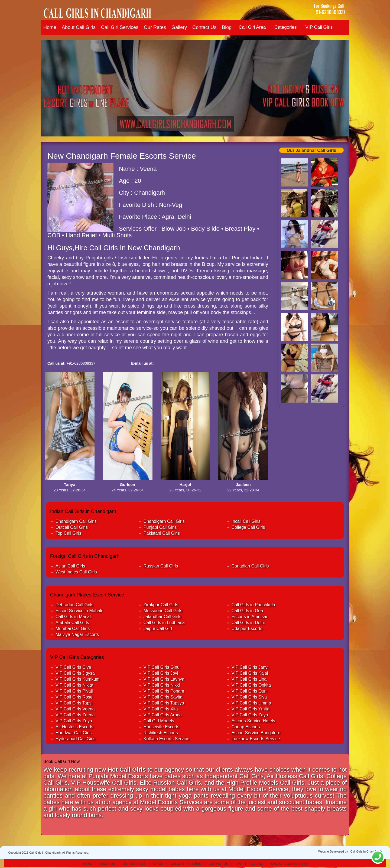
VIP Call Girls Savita (163, 697)
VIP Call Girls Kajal (250, 673)
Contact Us (204, 27)
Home (50, 27)
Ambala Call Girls (72, 623)
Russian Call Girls (161, 566)
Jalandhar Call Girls (162, 617)
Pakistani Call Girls (162, 533)
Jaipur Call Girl (158, 629)
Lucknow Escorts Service (256, 739)
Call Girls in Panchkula (253, 605)
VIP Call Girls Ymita (251, 709)
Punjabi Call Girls (160, 527)
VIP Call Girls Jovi (161, 673)
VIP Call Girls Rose (74, 697)
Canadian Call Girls (250, 566)
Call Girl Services (120, 27)
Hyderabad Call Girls (76, 739)
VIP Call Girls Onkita (251, 685)
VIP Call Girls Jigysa (75, 673)
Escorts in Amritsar (250, 617)
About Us (108, 864)
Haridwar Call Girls (74, 733)
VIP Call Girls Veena (75, 709)
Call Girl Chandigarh (289, 864)
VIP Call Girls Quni (250, 691)
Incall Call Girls (246, 521)
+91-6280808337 (330, 12)
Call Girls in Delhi (248, 623)
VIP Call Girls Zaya (250, 715)
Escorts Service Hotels (253, 721)
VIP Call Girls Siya (249, 697)
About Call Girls (79, 27)
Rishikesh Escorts (161, 733)
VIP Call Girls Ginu (162, 667)
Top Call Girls (68, 533)
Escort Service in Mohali (79, 611)
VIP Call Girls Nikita (74, 685)
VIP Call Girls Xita (161, 709)
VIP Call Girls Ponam (164, 691)
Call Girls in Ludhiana (164, 623)
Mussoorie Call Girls (163, 611)
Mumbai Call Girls (73, 629)
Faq (239, 864)
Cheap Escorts (246, 727)
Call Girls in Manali (74, 617)
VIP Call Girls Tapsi (74, 703)
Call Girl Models (159, 721)
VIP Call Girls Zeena (75, 715)
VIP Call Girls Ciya (73, 667)
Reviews (256, 864)
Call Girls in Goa (247, 611)
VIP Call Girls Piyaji (74, 691)
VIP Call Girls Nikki (162, 685)
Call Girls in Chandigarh (366, 851)
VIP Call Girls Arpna (163, 715)
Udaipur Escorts (247, 629)
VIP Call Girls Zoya (74, 721)
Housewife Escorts (162, 727)
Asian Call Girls (70, 566)
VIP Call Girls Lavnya (164, 679)
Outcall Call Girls (72, 527)
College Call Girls (248, 527)
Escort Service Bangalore (256, 733)
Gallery (179, 27)
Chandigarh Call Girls (76, 521)
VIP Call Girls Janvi (250, 667)
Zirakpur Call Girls (161, 605)
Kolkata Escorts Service (166, 739)
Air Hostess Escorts (74, 727)
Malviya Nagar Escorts (77, 634)
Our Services (134, 864)
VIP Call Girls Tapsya (164, 703)
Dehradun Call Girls (74, 605)
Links (197, 864)
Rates (158, 864)
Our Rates (155, 27)
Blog (227, 27)
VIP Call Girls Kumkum (77, 679)
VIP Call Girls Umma (251, 703)
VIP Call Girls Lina (249, 679)
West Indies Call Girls (76, 572)
